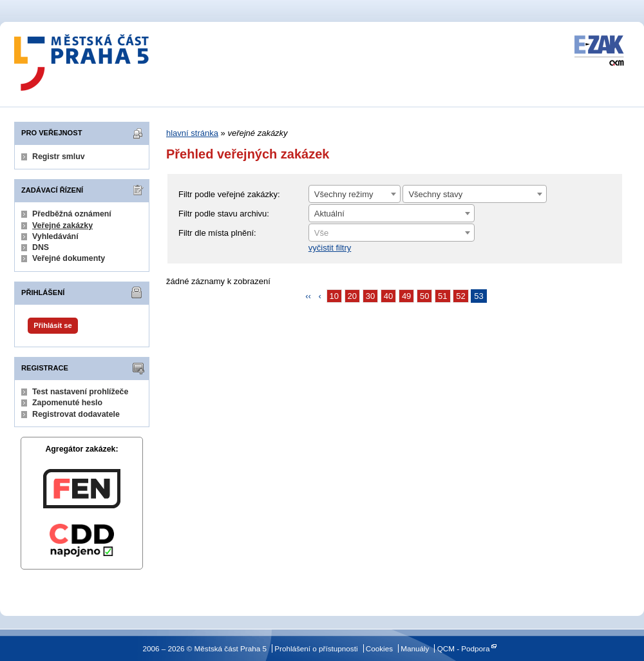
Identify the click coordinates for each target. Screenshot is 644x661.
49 (406, 296)
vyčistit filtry (330, 248)
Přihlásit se (52, 325)
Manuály (415, 648)
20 (352, 296)
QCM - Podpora (464, 648)
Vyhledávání (55, 236)
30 (370, 296)
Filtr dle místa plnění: (217, 233)
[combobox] (355, 194)
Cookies (379, 648)
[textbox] (392, 233)
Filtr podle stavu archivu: (224, 214)
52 (460, 296)
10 (334, 296)
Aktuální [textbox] (329, 214)
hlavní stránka (192, 133)
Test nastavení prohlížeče (80, 392)
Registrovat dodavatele (76, 414)
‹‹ (308, 296)
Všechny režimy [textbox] (344, 194)
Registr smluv (59, 157)
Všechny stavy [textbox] (435, 194)
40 (388, 296)
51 (442, 296)
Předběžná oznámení (72, 214)
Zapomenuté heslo (67, 403)
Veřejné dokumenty (69, 258)
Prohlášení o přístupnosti (316, 648)
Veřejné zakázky (62, 225)
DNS (41, 247)
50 (424, 296)
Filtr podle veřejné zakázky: (229, 194)
